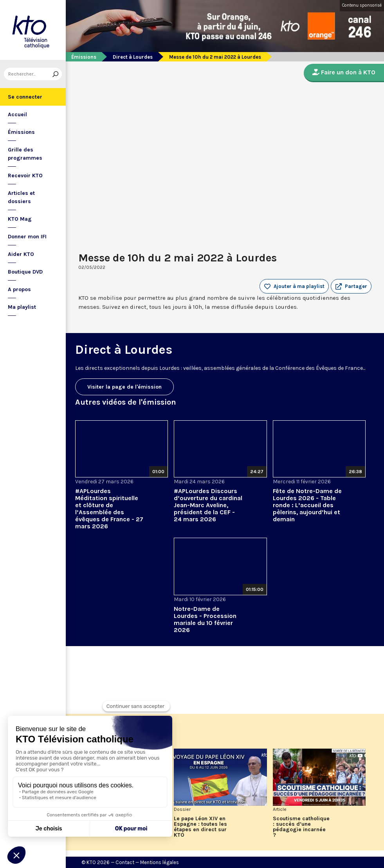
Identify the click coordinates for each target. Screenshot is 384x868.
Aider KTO (21, 254)
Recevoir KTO (25, 176)
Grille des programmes (25, 154)
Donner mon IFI (27, 237)
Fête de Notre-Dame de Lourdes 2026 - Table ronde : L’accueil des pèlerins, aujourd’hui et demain (307, 505)
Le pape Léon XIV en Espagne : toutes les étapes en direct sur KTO (200, 827)
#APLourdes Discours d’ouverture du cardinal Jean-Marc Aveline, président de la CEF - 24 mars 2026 (208, 505)
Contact (125, 862)
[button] (351, 286)
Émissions (21, 132)
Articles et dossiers (21, 197)
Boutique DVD (25, 272)
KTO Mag (20, 219)
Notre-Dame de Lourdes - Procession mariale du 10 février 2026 (205, 619)
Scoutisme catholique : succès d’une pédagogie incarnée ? (301, 827)
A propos (19, 289)
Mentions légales (160, 862)
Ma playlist (22, 307)
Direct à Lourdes (133, 57)
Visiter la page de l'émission (124, 387)
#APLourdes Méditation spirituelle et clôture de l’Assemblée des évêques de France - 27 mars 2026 (109, 509)
